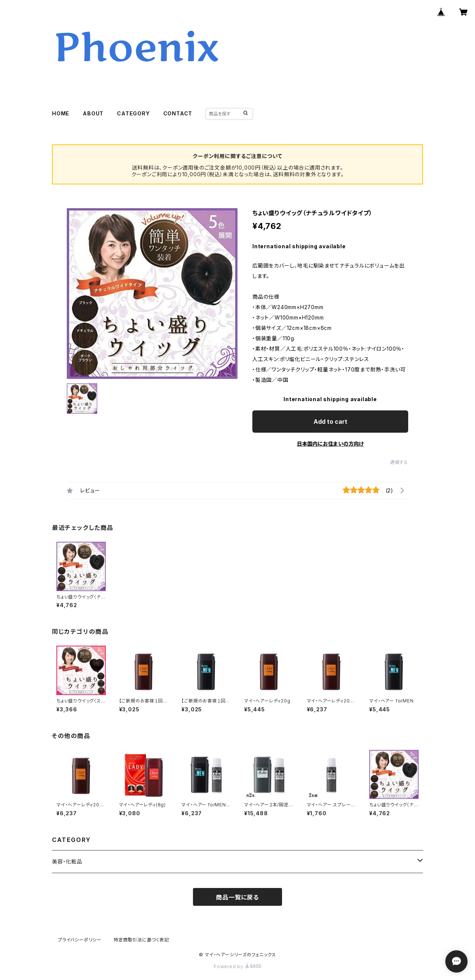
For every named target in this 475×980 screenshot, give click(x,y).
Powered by (237, 966)
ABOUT (93, 113)
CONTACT (178, 113)
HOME (61, 113)
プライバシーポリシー (80, 940)
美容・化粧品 (67, 861)
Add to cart (330, 422)
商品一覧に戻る (237, 897)
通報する (399, 462)
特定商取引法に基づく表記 (141, 940)
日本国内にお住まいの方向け (330, 444)
